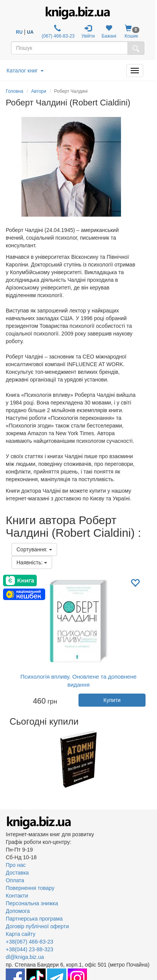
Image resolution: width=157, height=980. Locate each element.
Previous (7, 759)
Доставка (17, 873)
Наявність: (32, 562)
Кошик (131, 32)
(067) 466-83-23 (57, 32)
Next (150, 759)
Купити (112, 700)
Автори (39, 91)
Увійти (88, 32)
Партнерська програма (34, 919)
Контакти (17, 896)
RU (19, 32)
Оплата (15, 880)
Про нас (16, 865)
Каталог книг (25, 71)
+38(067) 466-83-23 (29, 942)
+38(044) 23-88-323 (29, 949)
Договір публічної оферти (37, 926)
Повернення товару (30, 888)
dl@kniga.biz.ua (25, 957)
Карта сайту (21, 934)
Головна (15, 91)
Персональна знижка (32, 903)
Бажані (109, 32)
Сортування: (34, 549)
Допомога (18, 911)
